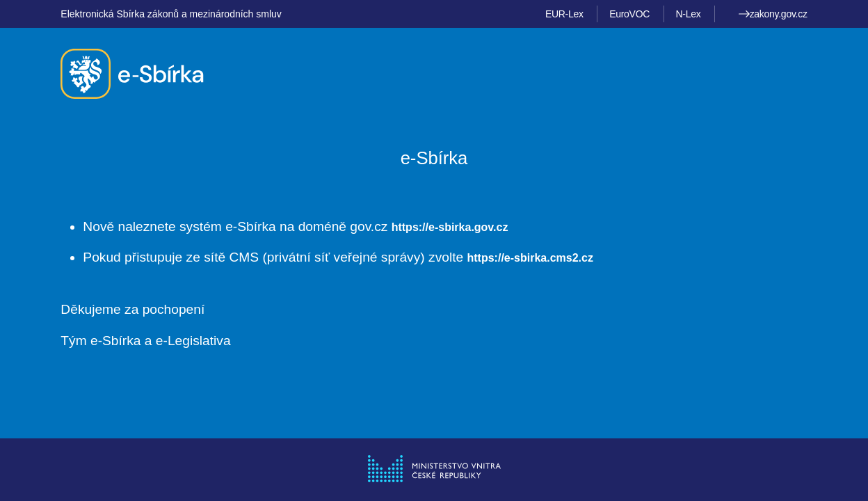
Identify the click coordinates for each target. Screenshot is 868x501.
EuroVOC (629, 14)
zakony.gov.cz (773, 14)
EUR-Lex (564, 14)
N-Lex (688, 14)
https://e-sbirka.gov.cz (450, 227)
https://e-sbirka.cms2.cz (530, 258)
